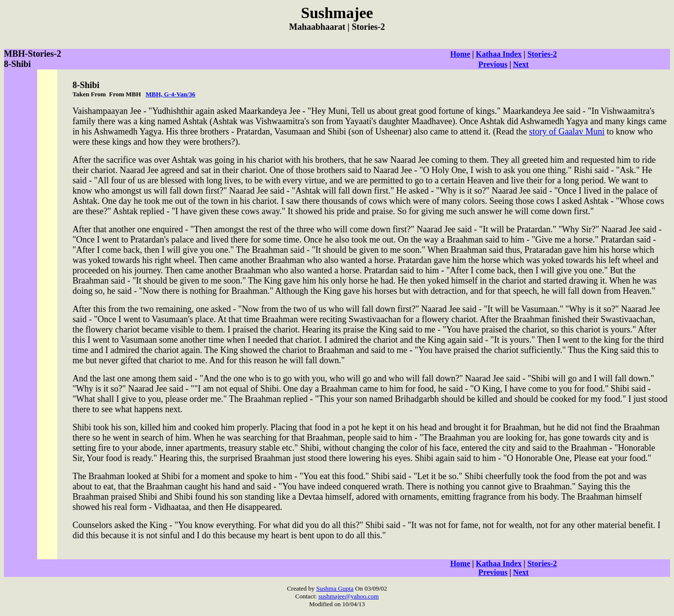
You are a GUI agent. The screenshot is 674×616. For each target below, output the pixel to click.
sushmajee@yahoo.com (349, 596)
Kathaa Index (499, 54)
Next (521, 64)
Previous (493, 64)
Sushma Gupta (335, 588)
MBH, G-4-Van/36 (170, 94)
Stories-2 (542, 54)
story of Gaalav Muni (567, 132)
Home (460, 54)
